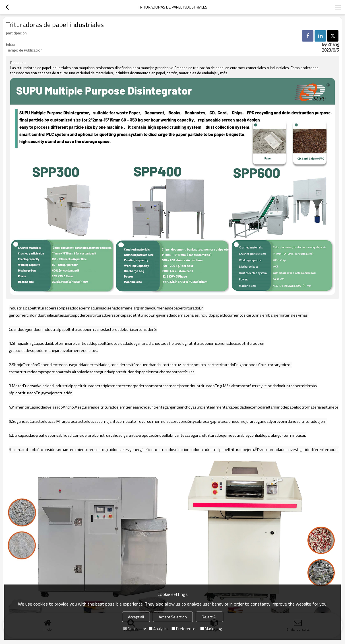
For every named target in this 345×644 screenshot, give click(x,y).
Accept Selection (173, 617)
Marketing (211, 628)
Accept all (136, 617)
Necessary (135, 628)
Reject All (209, 617)
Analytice (159, 628)
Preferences (184, 628)
